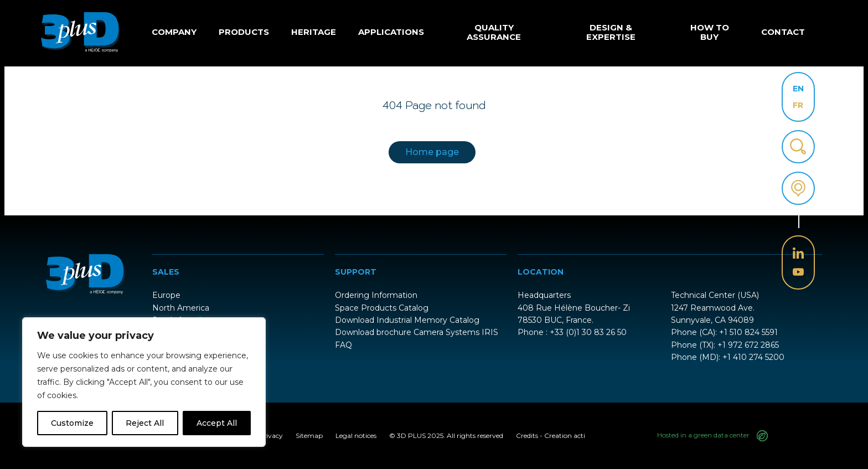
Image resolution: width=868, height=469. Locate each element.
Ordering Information (376, 295)
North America (181, 308)
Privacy (271, 436)
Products (244, 32)
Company (174, 32)
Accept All (217, 423)
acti (579, 436)
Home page (432, 152)
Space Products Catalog (382, 308)
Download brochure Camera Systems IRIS (417, 332)
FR (798, 105)
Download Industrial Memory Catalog (407, 320)
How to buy (710, 32)
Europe (166, 295)
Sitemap (309, 436)
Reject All (145, 423)
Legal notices (356, 436)
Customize (72, 423)
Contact (783, 32)
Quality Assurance (494, 32)
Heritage (314, 32)
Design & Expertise (611, 32)
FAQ (343, 345)
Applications (391, 32)
